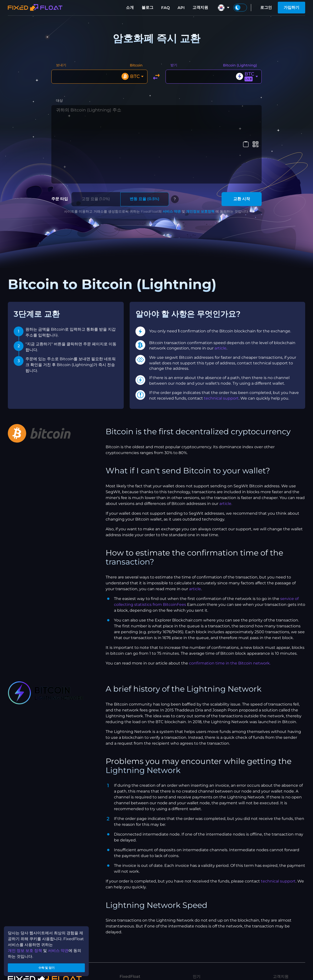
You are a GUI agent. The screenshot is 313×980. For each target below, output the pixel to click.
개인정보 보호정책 (200, 147)
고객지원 (200, 7)
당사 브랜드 (130, 928)
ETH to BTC (204, 952)
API (181, 8)
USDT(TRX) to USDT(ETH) (217, 960)
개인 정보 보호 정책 (25, 948)
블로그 (147, 7)
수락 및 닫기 (46, 966)
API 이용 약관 (132, 967)
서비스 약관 (172, 147)
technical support (221, 334)
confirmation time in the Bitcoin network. (230, 599)
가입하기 (291, 7)
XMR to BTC (204, 929)
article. (226, 439)
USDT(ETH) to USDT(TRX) (217, 968)
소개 (130, 7)
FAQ (165, 8)
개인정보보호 (131, 952)
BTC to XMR (204, 937)
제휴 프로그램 (132, 936)
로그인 (266, 7)
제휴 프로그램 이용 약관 (141, 960)
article (220, 284)
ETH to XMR (204, 944)
